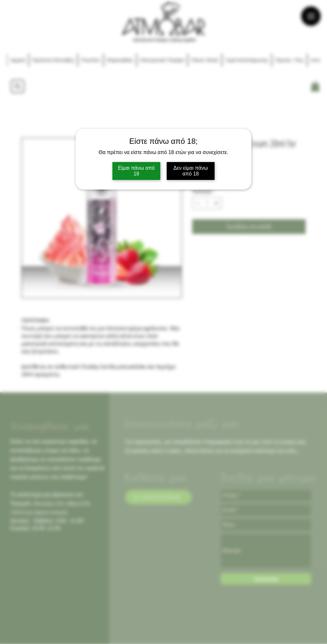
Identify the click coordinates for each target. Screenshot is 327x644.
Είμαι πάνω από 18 (137, 171)
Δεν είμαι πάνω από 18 (191, 171)
